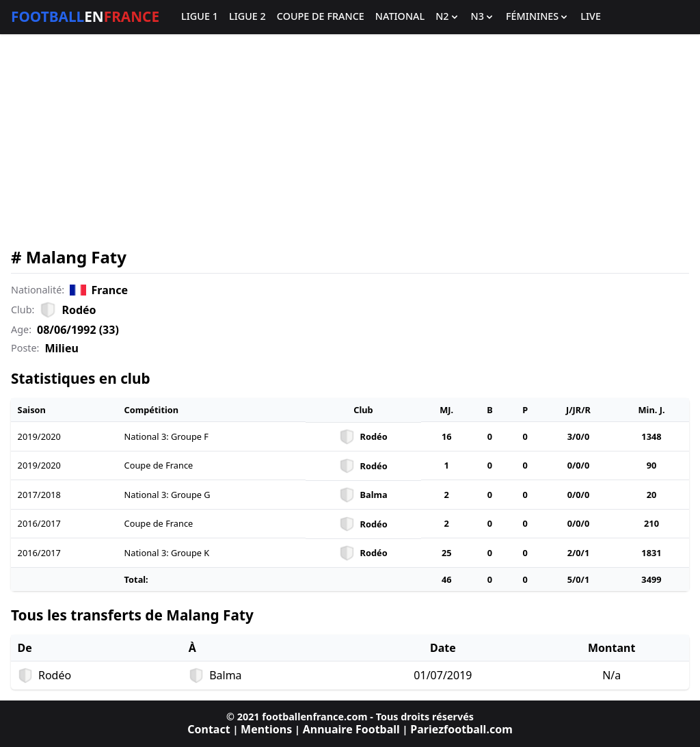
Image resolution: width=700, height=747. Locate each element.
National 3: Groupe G (167, 495)
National (400, 17)
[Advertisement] (350, 141)
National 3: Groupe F (166, 436)
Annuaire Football (351, 729)
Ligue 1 (200, 17)
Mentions (266, 729)
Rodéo (79, 310)
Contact (208, 729)
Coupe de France (321, 17)
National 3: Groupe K (167, 553)
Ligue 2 (247, 17)
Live (591, 17)
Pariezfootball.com (461, 729)
